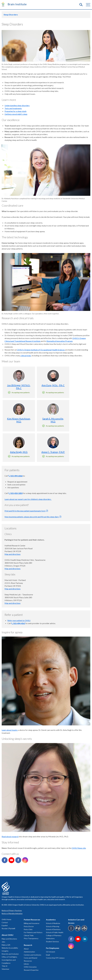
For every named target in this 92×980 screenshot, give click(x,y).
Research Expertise (31, 970)
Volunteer (5, 969)
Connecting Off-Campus (55, 958)
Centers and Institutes (33, 955)
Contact (5, 922)
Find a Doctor (29, 926)
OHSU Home (6, 919)
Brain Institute (17, 4)
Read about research (10, 836)
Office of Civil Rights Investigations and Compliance (9, 960)
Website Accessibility (10, 948)
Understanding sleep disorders (17, 105)
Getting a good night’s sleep (16, 114)
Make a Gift (6, 945)
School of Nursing (53, 926)
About (26, 949)
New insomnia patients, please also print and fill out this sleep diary (32, 517)
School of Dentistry (53, 929)
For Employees (53, 948)
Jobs (3, 942)
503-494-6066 (16, 476)
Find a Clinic (28, 929)
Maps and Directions (9, 939)
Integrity (5, 951)
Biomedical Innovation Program (60, 341)
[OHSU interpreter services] (85, 931)
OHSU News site (79, 848)
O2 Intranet (51, 952)
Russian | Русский (8, 928)
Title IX (4, 966)
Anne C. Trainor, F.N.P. (53, 452)
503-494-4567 (19, 623)
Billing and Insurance (32, 923)
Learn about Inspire (10, 730)
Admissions (50, 938)
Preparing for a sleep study (16, 111)
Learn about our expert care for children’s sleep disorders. (28, 499)
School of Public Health (55, 932)
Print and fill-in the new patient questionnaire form (25, 511)
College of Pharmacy (54, 935)
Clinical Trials (29, 935)
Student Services (52, 942)
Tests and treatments (13, 108)
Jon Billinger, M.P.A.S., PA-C (19, 387)
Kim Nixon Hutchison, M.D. (19, 420)
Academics (51, 920)
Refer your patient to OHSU (19, 620)
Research (28, 945)
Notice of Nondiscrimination (12, 913)
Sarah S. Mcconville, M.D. (53, 420)
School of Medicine (53, 923)
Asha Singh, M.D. (19, 452)
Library (26, 964)
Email (48, 955)
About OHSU (7, 935)
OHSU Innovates (30, 967)
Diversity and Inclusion (10, 954)
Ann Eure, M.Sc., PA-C (53, 385)
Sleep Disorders (11, 15)
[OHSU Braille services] (71, 931)
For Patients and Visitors (33, 932)
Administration (29, 952)
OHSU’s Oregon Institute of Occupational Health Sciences (41, 350)
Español (5, 925)
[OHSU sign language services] (78, 931)
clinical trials (26, 355)
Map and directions (13, 554)
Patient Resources (32, 920)
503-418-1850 (16, 493)
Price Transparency (31, 938)
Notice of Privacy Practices (12, 910)
